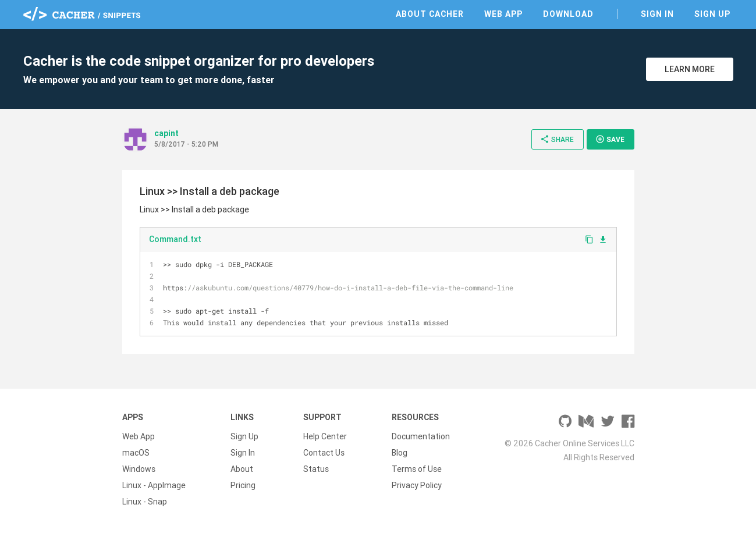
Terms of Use (417, 469)
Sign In (657, 14)
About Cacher (430, 14)
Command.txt (175, 239)
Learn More (690, 69)
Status (316, 469)
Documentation (421, 436)
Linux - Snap (145, 502)
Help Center (325, 436)
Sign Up (712, 14)
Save (610, 139)
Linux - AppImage (154, 485)
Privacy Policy (417, 485)
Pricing (243, 485)
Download (568, 14)
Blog (400, 453)
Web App (503, 14)
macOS (136, 453)
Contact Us (324, 453)
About (242, 469)
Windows (139, 469)
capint (166, 133)
